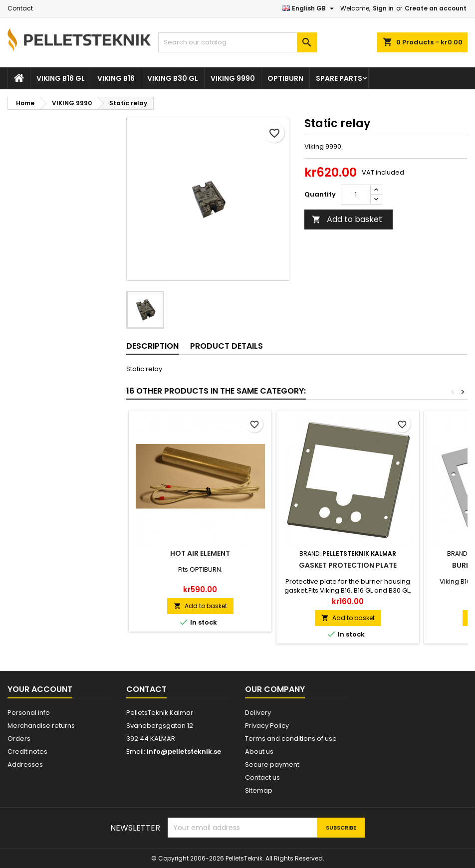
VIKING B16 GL (61, 78)
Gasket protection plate (348, 565)
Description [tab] (152, 346)
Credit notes (27, 752)
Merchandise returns (41, 726)
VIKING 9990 (233, 78)
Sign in (383, 8)
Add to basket (347, 219)
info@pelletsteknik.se (184, 752)
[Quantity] (356, 195)
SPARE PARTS (339, 78)
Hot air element (200, 553)
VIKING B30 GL (173, 78)
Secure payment (272, 764)
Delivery (258, 713)
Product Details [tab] (227, 346)
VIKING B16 (116, 78)
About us (259, 752)
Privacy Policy (267, 726)
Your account (40, 689)
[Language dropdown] (309, 8)
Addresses (25, 764)
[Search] (237, 42)
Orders (19, 739)
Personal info (29, 713)
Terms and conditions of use (291, 739)
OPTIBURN (285, 78)
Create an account (436, 8)
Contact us (262, 777)
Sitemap (259, 790)
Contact (20, 8)
